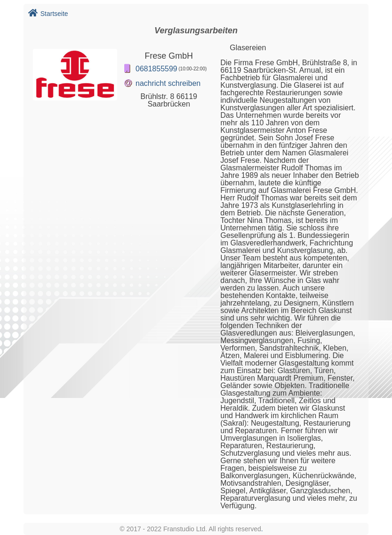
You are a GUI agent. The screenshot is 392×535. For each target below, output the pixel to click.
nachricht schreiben (168, 83)
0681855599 (156, 69)
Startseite (48, 14)
